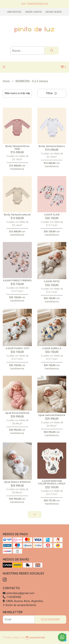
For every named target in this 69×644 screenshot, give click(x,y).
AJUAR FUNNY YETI (17, 348)
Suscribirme (50, 620)
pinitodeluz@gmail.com (19, 593)
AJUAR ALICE (52, 214)
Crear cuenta (33, 12)
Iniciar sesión (54, 12)
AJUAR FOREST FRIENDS (17, 280)
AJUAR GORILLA (52, 348)
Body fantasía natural (17, 214)
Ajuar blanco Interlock (17, 482)
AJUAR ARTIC (52, 281)
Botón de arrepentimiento (20, 605)
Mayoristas (14, 12)
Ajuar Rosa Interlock (17, 413)
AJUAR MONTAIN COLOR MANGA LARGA (52, 482)
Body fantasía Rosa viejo (17, 147)
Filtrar (52, 93)
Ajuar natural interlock (52, 415)
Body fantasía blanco (52, 146)
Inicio (7, 81)
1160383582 (12, 597)
